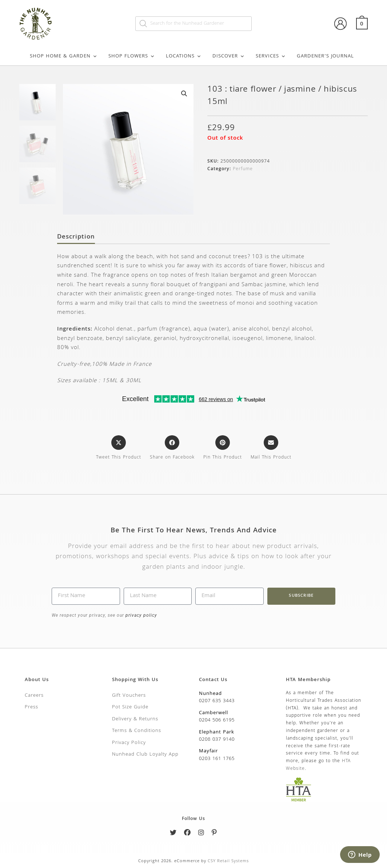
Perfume (243, 169)
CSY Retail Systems (228, 861)
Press (31, 707)
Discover (229, 56)
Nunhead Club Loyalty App (145, 755)
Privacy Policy (129, 743)
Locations (184, 56)
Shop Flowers (132, 56)
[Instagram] (201, 834)
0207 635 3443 (217, 701)
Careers (34, 696)
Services (271, 56)
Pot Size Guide (130, 707)
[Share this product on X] (119, 448)
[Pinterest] (214, 834)
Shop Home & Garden (64, 56)
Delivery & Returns (135, 719)
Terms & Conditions (137, 731)
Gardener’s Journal (325, 56)
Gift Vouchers (129, 696)
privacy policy (141, 615)
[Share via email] (271, 448)
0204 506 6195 (217, 720)
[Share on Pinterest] (223, 448)
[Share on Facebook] (172, 448)
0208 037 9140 (217, 740)
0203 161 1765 (217, 759)
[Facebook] (187, 834)
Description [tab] (76, 237)
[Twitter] (173, 834)
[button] (184, 93)
